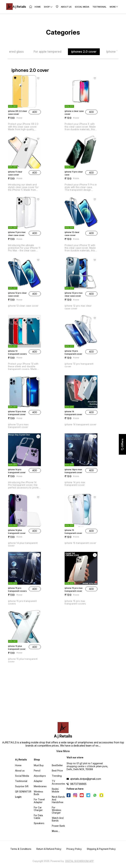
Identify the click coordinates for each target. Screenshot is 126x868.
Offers (122, 444)
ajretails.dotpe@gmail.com (86, 779)
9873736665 (78, 784)
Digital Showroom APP (79, 861)
